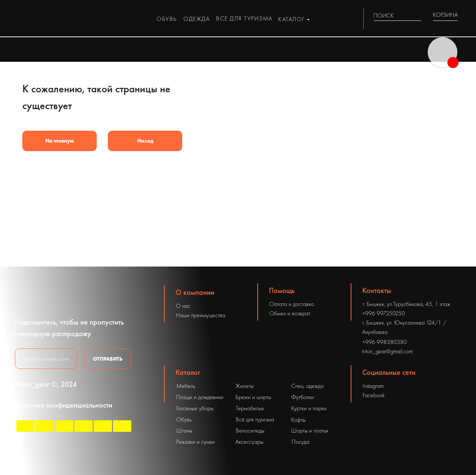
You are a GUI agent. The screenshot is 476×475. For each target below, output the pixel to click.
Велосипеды (250, 431)
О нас (183, 306)
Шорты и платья (310, 431)
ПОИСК (384, 15)
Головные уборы (195, 408)
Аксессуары (249, 442)
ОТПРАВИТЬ (108, 359)
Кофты (298, 420)
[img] (417, 15)
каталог (292, 19)
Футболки (303, 397)
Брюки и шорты (253, 397)
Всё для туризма (255, 419)
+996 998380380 (385, 342)
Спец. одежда (307, 386)
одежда (197, 19)
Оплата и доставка (292, 304)
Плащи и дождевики (200, 397)
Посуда (300, 442)
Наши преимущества (201, 315)
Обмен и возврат (290, 313)
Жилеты (245, 386)
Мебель (186, 386)
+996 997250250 (384, 313)
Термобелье (250, 408)
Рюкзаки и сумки (196, 442)
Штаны (184, 431)
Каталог (188, 372)
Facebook (374, 395)
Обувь (184, 419)
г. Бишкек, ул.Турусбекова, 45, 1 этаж (406, 304)
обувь (167, 19)
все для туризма (244, 18)
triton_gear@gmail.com (387, 351)
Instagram (373, 386)
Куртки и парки (309, 408)
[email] (46, 359)
